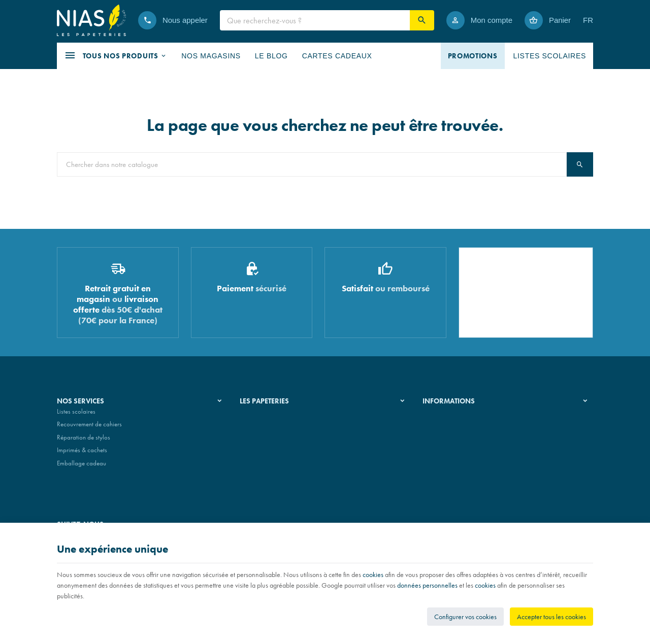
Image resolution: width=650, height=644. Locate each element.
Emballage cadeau (82, 467)
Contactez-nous (443, 454)
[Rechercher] (422, 20)
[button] (116, 56)
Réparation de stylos (84, 441)
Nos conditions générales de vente (467, 415)
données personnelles (427, 585)
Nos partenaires (261, 441)
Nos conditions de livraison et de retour (474, 428)
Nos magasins (258, 428)
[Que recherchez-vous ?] (315, 20)
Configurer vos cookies (465, 617)
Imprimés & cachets (82, 454)
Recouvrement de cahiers (89, 428)
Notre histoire (257, 415)
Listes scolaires (76, 415)
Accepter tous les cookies (551, 617)
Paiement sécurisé (445, 441)
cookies (373, 574)
